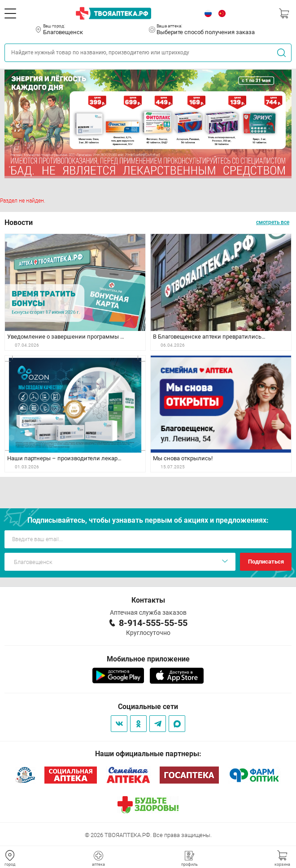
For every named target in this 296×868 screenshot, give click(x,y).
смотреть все (273, 222)
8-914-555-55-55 (153, 623)
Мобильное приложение (148, 659)
